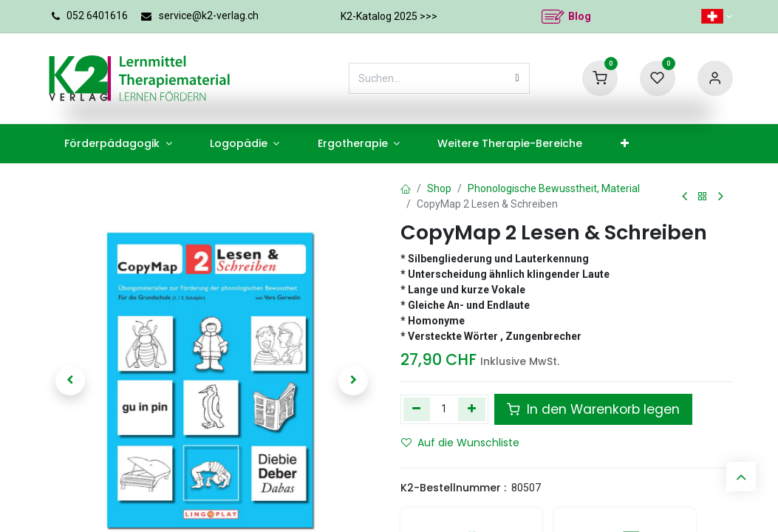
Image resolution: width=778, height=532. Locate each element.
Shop (439, 188)
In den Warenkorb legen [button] (593, 409)
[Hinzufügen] (472, 409)
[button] (71, 381)
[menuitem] (119, 144)
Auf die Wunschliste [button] (460, 443)
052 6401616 (97, 16)
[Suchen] (518, 78)
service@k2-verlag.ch (209, 16)
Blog (580, 16)
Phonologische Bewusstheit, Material (554, 188)
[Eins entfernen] (417, 409)
